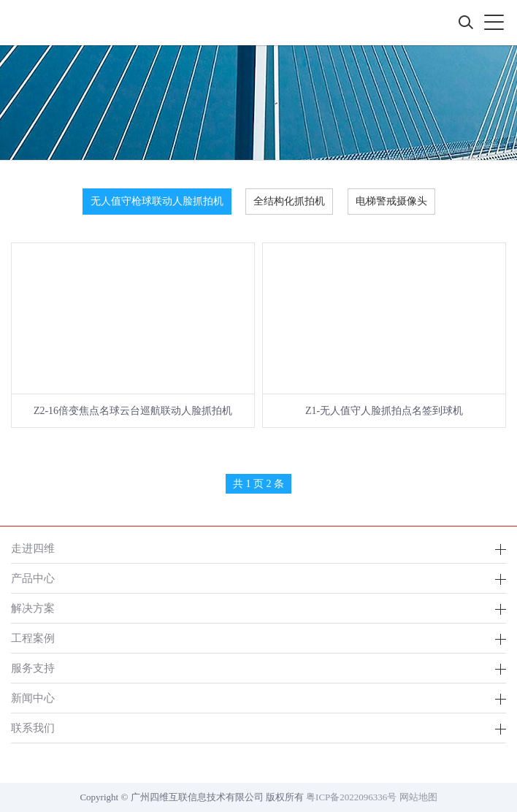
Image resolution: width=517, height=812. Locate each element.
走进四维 (33, 548)
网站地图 (418, 797)
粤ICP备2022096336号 (351, 797)
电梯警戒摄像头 (391, 201)
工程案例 (33, 638)
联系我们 (33, 728)
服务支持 (33, 668)
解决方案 (33, 608)
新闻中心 (33, 698)
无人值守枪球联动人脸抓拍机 (157, 201)
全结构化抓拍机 (289, 201)
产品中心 (33, 578)
